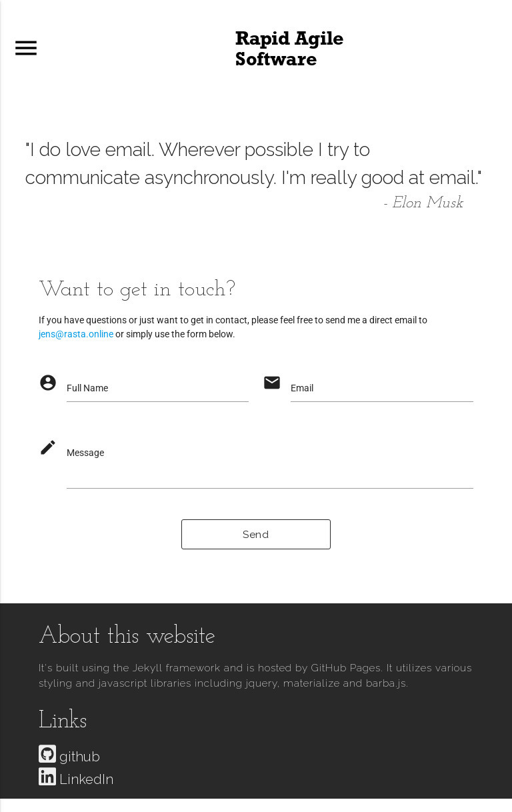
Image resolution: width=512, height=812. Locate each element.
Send (256, 535)
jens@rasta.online (76, 334)
